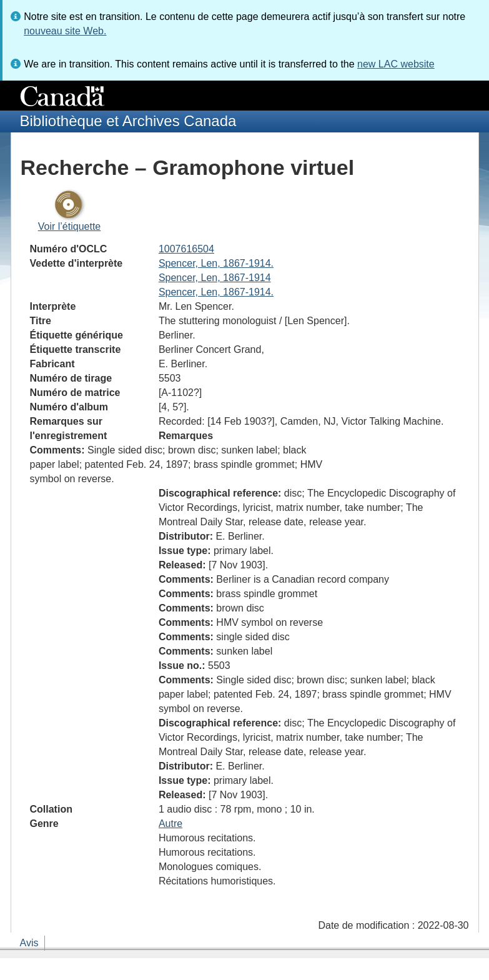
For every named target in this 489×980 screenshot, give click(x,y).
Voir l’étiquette (70, 226)
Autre (170, 824)
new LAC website (396, 64)
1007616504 (186, 249)
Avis (29, 943)
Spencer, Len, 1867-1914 (215, 278)
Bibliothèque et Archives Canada (128, 121)
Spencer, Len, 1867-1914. (216, 263)
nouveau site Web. (65, 31)
